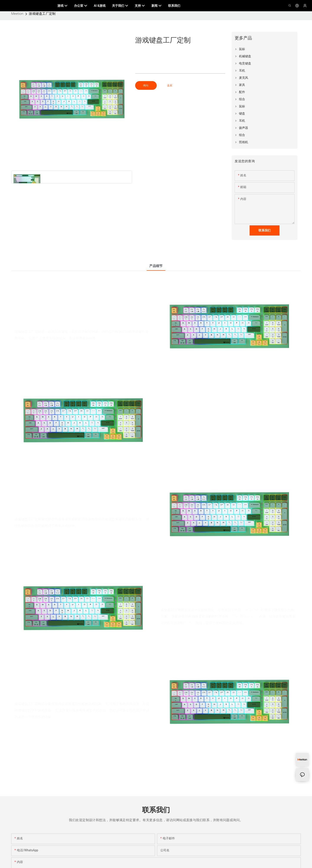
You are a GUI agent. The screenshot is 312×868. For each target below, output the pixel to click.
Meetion (17, 14)
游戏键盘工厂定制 (42, 14)
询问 (146, 85)
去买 (170, 85)
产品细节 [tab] (156, 266)
